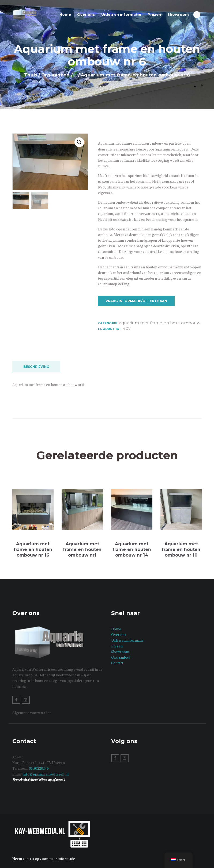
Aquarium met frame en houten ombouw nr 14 (132, 549)
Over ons (119, 634)
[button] (79, 142)
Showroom (120, 652)
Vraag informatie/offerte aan (136, 301)
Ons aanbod (56, 75)
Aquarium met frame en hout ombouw (160, 323)
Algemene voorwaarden (32, 713)
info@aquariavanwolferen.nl (46, 774)
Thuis (31, 75)
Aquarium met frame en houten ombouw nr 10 (181, 549)
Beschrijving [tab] (36, 367)
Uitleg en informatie (127, 640)
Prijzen (117, 646)
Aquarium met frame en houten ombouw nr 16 (33, 549)
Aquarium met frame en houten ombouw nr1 (82, 549)
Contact (117, 663)
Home (116, 629)
